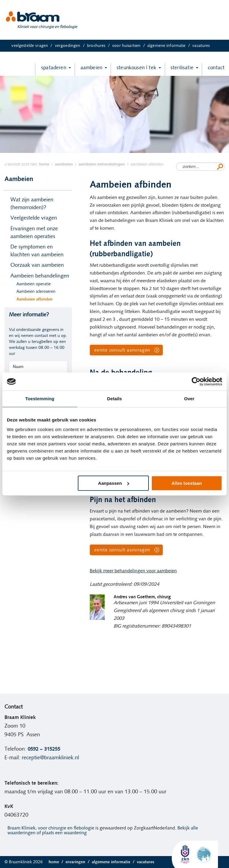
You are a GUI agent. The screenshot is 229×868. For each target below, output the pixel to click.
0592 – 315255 (44, 749)
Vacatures (201, 46)
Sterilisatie (179, 70)
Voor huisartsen (130, 46)
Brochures (100, 46)
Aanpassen (114, 483)
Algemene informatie (170, 46)
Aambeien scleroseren (36, 292)
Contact (213, 70)
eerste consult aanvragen (122, 350)
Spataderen (51, 70)
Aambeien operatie (34, 284)
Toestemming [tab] (40, 399)
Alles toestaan (187, 483)
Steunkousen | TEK (133, 70)
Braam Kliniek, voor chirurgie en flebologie (51, 828)
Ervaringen (79, 862)
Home (57, 862)
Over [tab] (189, 399)
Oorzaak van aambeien (37, 265)
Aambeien (88, 70)
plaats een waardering (64, 833)
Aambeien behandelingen (40, 276)
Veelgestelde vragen (33, 46)
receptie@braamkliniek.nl (50, 758)
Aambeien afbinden (34, 299)
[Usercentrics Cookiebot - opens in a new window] (196, 381)
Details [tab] (114, 399)
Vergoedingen (71, 46)
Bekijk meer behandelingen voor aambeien (133, 571)
